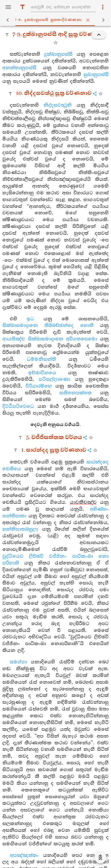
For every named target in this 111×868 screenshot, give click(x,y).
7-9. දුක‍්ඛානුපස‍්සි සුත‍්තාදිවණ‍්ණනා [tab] (57, 20)
